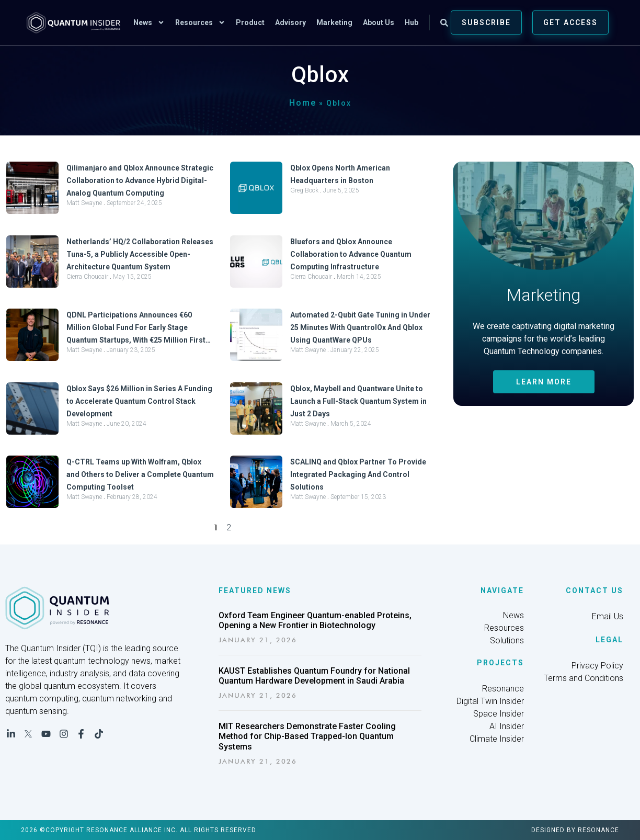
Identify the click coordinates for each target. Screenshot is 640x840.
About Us (379, 22)
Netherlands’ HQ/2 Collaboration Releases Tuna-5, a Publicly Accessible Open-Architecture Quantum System (140, 254)
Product (250, 22)
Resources (200, 22)
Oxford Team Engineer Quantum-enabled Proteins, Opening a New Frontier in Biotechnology (315, 620)
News (149, 22)
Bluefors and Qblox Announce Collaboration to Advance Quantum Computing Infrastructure (351, 254)
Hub (412, 22)
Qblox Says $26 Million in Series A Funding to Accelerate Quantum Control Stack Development (139, 401)
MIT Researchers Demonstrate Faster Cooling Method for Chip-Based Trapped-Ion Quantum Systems (307, 736)
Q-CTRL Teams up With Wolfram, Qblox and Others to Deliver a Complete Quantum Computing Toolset (140, 474)
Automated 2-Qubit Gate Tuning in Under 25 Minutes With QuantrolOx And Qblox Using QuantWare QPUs (360, 327)
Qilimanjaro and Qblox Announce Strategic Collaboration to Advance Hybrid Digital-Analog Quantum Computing (140, 180)
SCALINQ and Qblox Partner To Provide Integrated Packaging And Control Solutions (358, 474)
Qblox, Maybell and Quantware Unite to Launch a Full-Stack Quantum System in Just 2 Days (358, 401)
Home (303, 103)
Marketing (334, 22)
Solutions (507, 640)
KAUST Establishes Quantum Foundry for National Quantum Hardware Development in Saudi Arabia (314, 676)
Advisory (290, 22)
